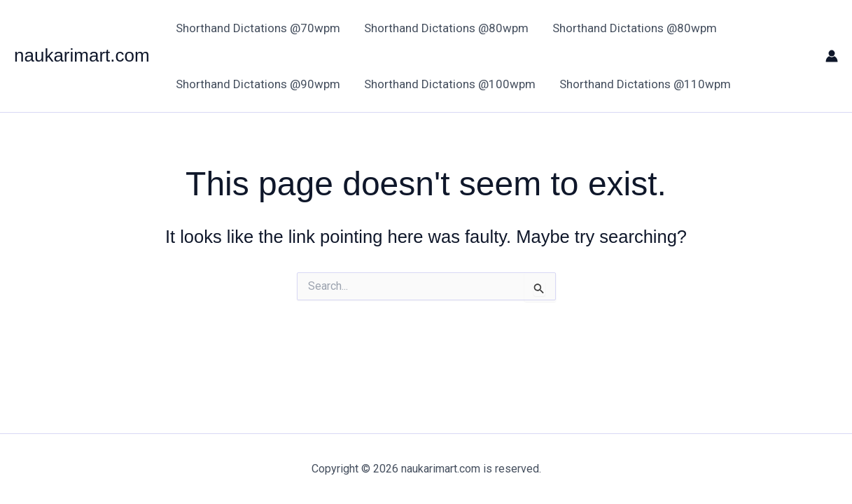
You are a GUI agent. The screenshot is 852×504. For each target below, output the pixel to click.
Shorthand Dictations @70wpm (258, 28)
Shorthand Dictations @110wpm (645, 84)
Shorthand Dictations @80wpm (446, 28)
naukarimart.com (82, 55)
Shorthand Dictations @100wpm (450, 84)
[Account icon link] (832, 56)
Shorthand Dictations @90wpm (258, 84)
